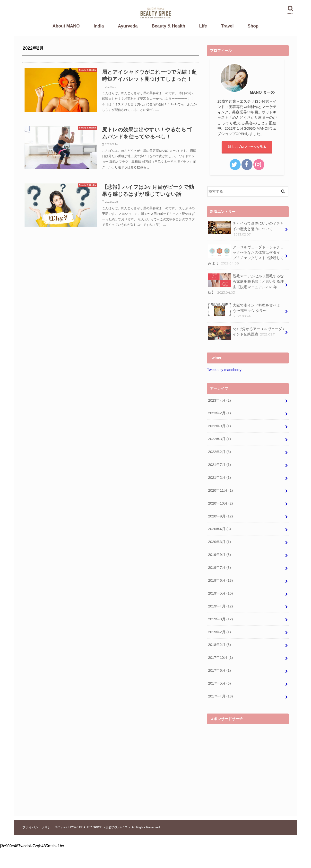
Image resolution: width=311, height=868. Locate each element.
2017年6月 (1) (219, 670)
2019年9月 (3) (219, 555)
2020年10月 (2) (220, 503)
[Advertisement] (248, 761)
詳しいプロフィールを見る (247, 147)
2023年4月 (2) (219, 400)
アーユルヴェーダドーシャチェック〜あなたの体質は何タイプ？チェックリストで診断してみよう (246, 255)
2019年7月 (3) (219, 568)
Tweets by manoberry (224, 370)
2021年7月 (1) (219, 465)
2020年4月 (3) (219, 529)
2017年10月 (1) (220, 658)
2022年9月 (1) (219, 426)
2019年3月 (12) (220, 619)
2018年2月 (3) (219, 645)
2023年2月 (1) (219, 413)
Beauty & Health (168, 26)
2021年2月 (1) (219, 478)
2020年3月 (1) (219, 542)
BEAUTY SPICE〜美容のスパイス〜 (105, 827)
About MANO (66, 26)
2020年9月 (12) (220, 516)
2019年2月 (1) (219, 632)
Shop (253, 26)
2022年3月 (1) (219, 439)
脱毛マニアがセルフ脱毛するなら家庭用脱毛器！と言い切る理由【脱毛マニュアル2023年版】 (246, 284)
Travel (227, 26)
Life (203, 26)
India (99, 26)
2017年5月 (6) (219, 683)
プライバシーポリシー (38, 827)
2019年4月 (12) (220, 606)
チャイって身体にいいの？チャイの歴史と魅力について (246, 229)
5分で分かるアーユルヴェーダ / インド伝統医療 (246, 333)
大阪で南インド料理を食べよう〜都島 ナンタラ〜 (244, 311)
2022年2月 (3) (219, 452)
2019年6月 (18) (220, 580)
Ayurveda (128, 26)
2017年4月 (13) (220, 696)
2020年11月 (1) (220, 490)
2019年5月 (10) (220, 593)
